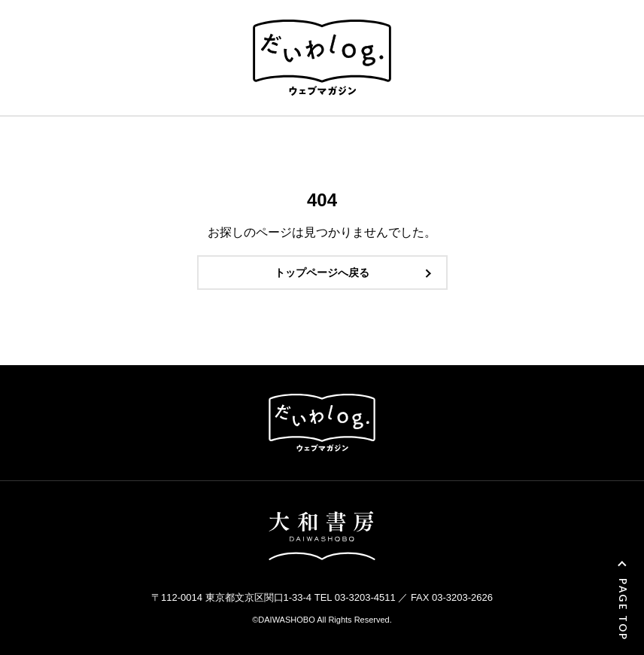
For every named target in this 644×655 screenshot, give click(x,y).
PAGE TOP (623, 610)
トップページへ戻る (322, 273)
